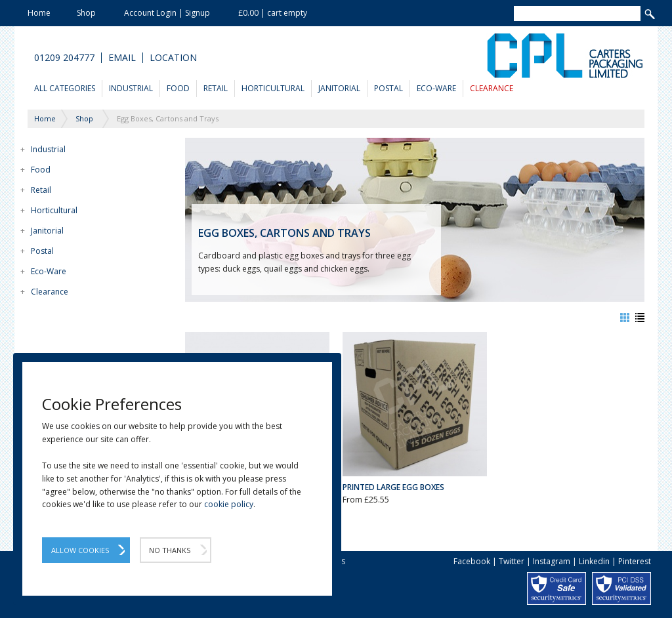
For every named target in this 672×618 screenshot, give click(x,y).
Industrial (131, 88)
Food (178, 88)
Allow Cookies (80, 550)
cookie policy (229, 504)
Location (173, 58)
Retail (216, 88)
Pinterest (635, 561)
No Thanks (170, 550)
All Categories (65, 88)
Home (39, 13)
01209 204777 (64, 58)
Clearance (492, 88)
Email (122, 58)
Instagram (552, 561)
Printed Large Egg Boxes (393, 487)
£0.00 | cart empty (273, 13)
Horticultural (273, 88)
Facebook (472, 561)
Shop (86, 13)
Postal (388, 88)
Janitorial (339, 88)
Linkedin (594, 561)
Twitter (512, 561)
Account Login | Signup (167, 13)
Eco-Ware (436, 88)
